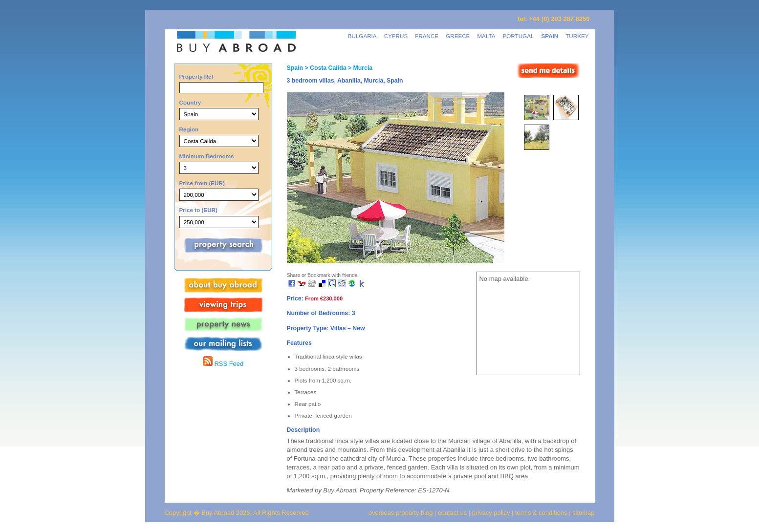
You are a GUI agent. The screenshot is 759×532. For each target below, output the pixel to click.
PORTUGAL (519, 36)
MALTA (486, 36)
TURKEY (577, 36)
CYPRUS (396, 36)
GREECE (458, 36)
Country (190, 102)
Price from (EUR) (202, 183)
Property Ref (196, 76)
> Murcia (359, 68)
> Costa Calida (325, 68)
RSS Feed (223, 364)
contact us (452, 513)
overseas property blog (401, 513)
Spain (295, 68)
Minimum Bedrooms (207, 156)
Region (189, 129)
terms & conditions (542, 513)
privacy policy (491, 513)
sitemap (583, 513)
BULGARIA (362, 36)
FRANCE (427, 36)
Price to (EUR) (198, 210)
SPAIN (550, 36)
